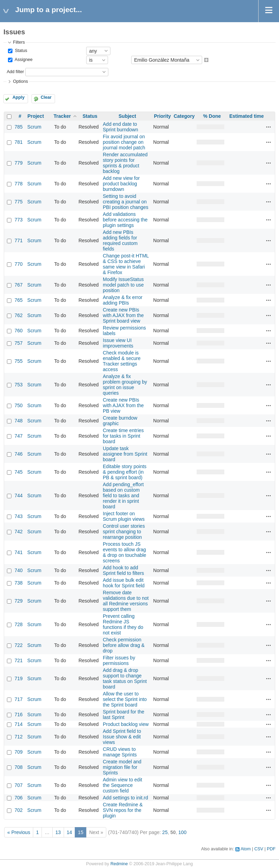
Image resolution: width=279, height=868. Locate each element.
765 (19, 300)
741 (19, 552)
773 (19, 220)
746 (19, 454)
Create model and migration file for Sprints (122, 767)
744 (19, 496)
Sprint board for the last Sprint (124, 714)
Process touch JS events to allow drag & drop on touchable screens (124, 552)
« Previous (19, 832)
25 (165, 832)
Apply (19, 97)
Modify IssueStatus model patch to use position (123, 285)
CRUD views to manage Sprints (120, 752)
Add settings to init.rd (125, 798)
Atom (246, 849)
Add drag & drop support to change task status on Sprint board (125, 678)
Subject (128, 116)
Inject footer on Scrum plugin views (124, 516)
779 (19, 163)
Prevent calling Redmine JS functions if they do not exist (123, 624)
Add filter (15, 72)
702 (19, 810)
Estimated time (246, 116)
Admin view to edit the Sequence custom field (123, 785)
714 (19, 724)
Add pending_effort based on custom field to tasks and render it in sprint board (123, 496)
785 (19, 127)
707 (19, 785)
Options (20, 81)
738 (19, 583)
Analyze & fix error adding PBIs (123, 300)
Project (35, 116)
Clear (46, 97)
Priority (163, 116)
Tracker (62, 116)
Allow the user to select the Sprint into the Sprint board (125, 699)
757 (19, 343)
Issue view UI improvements (118, 343)
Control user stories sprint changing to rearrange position (124, 532)
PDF (271, 849)
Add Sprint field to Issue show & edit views (122, 737)
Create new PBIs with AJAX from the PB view (123, 405)
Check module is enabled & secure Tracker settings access (122, 361)
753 (19, 385)
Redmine (119, 864)
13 (58, 832)
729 (19, 601)
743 (19, 516)
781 (19, 142)
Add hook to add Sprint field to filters (123, 570)
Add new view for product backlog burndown (121, 184)
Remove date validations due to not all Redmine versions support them (126, 601)
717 (19, 699)
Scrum (34, 127)
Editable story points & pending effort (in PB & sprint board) (125, 472)
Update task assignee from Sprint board (125, 454)
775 (19, 202)
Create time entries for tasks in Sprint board (123, 436)
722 (19, 645)
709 (19, 752)
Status (20, 51)
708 (19, 767)
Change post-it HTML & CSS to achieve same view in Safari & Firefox (126, 264)
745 (19, 472)
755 (19, 361)
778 (19, 184)
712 (19, 737)
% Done (212, 116)
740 (19, 570)
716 (19, 714)
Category (184, 116)
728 (19, 624)
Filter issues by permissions (119, 660)
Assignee (23, 60)
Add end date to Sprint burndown (120, 127)
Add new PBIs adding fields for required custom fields (120, 240)
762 (19, 315)
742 (19, 532)
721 (19, 660)
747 (19, 436)
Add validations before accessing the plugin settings (125, 220)
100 (182, 832)
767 (19, 285)
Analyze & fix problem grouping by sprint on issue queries (125, 385)
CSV (259, 849)
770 (19, 264)
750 (19, 405)
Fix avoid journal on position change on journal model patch (124, 142)
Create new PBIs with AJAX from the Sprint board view (123, 315)
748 (19, 421)
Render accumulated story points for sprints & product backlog (125, 163)
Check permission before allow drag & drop (124, 645)
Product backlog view (126, 724)
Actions (269, 127)
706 (19, 798)
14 (70, 832)
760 (19, 331)
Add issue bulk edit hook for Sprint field (124, 583)
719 (19, 678)
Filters (19, 42)
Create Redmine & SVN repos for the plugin (123, 810)
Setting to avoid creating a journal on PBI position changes (126, 202)
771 (19, 240)
